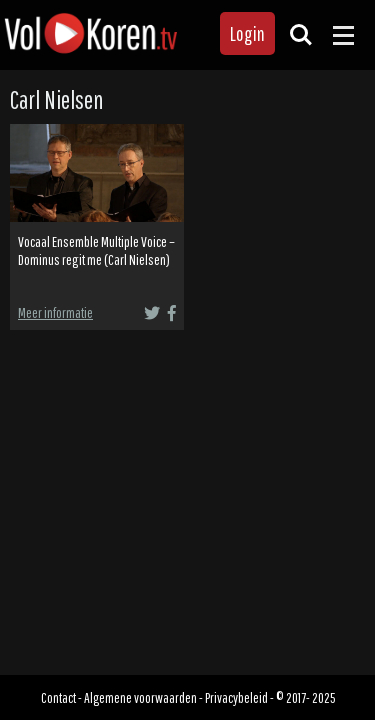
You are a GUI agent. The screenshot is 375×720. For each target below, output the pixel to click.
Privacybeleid (236, 697)
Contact (58, 697)
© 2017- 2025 (305, 697)
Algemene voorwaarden (140, 697)
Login (247, 33)
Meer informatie (55, 312)
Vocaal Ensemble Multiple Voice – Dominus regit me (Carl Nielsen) (96, 251)
